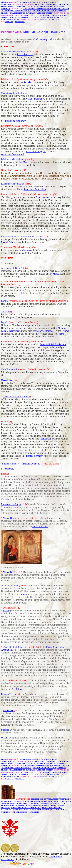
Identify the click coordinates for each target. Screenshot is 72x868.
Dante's (35, 456)
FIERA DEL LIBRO (20, 810)
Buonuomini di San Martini (53, 344)
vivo (12, 22)
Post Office (17, 689)
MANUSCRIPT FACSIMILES (59, 801)
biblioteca (10, 121)
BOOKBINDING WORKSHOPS (27, 812)
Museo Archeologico (11, 504)
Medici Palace (8, 242)
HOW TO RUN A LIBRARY (35, 801)
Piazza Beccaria (25, 54)
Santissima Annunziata (35, 189)
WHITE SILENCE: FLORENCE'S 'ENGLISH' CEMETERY (46, 9)
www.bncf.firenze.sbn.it (13, 154)
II (29, 15)
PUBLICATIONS (48, 805)
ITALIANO (43, 20)
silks (21, 290)
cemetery (10, 469)
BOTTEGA (36, 805)
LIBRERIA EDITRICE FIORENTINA (26, 808)
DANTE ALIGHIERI (61, 4)
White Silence (20, 22)
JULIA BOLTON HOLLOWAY (30, 2)
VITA (57, 20)
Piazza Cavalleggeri (36, 152)
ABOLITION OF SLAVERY (23, 13)
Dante (8, 22)
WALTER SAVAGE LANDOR (44, 11)
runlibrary (21, 121)
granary (7, 611)
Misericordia (44, 439)
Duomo (65, 331)
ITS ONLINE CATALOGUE (12, 801)
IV (35, 15)
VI (39, 15)
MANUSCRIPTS (9, 803)
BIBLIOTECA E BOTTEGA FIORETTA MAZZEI (50, 799)
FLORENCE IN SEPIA (45, 13)
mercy (62, 334)
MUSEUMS (22, 803)
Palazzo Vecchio (40, 527)
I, (28, 15)
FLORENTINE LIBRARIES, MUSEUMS (43, 803)
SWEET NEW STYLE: (10, 6)
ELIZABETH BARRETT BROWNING (16, 11)
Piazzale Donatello (35, 99)
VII (42, 15)
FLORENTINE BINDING (40, 810)
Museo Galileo (10, 572)
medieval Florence (44, 331)
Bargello (6, 312)
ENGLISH (51, 20)
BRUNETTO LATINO (43, 4)
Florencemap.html (44, 39)
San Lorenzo (42, 197)
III (32, 15)
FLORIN (5, 2)
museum (9, 263)
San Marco (29, 82)
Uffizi (4, 738)
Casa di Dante (8, 380)
